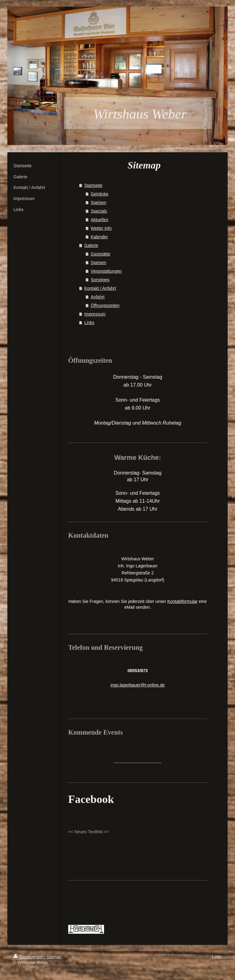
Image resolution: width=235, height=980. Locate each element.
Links (90, 323)
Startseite (93, 185)
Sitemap (54, 957)
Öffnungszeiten (105, 305)
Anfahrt (98, 297)
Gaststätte (101, 254)
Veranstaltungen (106, 271)
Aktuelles (100, 220)
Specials (99, 211)
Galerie (91, 245)
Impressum (95, 314)
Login (217, 957)
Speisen (99, 202)
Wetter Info (101, 228)
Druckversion (29, 957)
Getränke (100, 194)
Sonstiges (100, 280)
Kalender (99, 237)
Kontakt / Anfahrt (100, 288)
